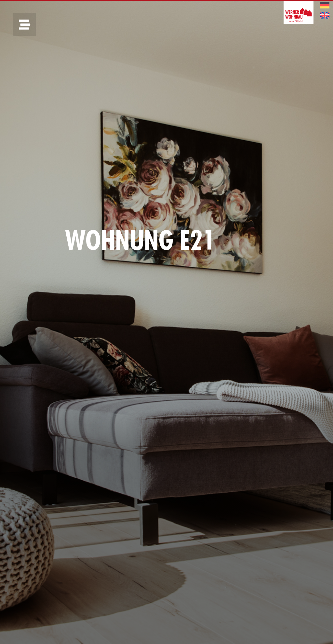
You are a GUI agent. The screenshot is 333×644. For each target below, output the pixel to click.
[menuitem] (325, 5)
